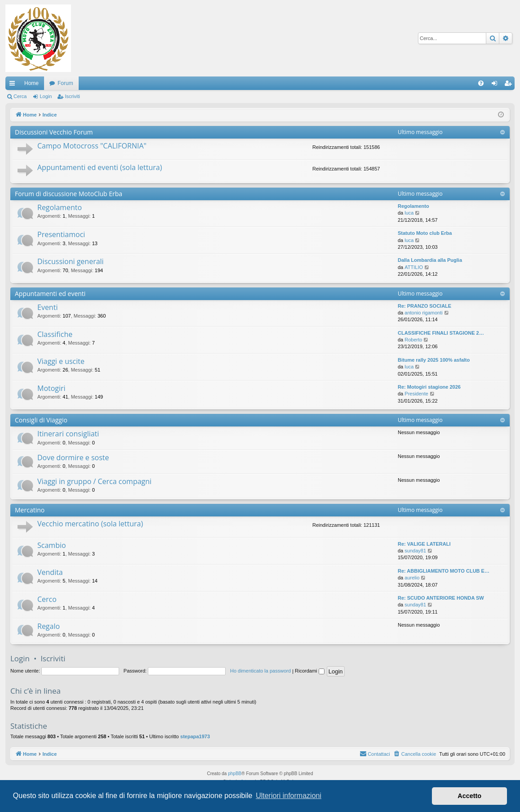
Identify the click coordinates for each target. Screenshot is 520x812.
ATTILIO (414, 267)
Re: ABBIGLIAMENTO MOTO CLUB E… (444, 571)
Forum (65, 83)
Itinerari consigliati (68, 434)
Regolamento (60, 207)
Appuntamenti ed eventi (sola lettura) (100, 167)
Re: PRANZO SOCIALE (424, 306)
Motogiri (51, 388)
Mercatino (30, 510)
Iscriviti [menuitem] (510, 85)
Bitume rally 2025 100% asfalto (434, 360)
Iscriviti (72, 96)
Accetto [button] (469, 796)
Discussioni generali (71, 261)
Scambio (52, 545)
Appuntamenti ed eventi (50, 294)
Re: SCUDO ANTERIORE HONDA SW (441, 598)
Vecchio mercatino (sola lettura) (90, 524)
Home (31, 83)
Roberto (413, 340)
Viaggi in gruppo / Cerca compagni (94, 481)
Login (46, 96)
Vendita (50, 572)
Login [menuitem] (496, 85)
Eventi (47, 307)
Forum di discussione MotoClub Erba (69, 194)
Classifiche (55, 334)
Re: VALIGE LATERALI (424, 544)
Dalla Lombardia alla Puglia (430, 260)
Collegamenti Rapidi (14, 85)
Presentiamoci (61, 234)
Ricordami (310, 671)
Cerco (47, 599)
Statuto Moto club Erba (425, 233)
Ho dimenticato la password (260, 671)
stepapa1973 (195, 736)
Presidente (416, 394)
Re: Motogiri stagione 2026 (429, 387)
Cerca (20, 96)
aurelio (412, 578)
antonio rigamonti (423, 313)
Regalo (49, 626)
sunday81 (415, 551)
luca (409, 213)
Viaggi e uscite (61, 361)
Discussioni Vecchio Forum (54, 132)
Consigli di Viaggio (41, 420)
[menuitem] (481, 83)
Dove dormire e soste (73, 458)
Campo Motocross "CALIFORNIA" (92, 146)
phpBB (235, 774)
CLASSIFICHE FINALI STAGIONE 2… (441, 333)
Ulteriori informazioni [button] (289, 796)
